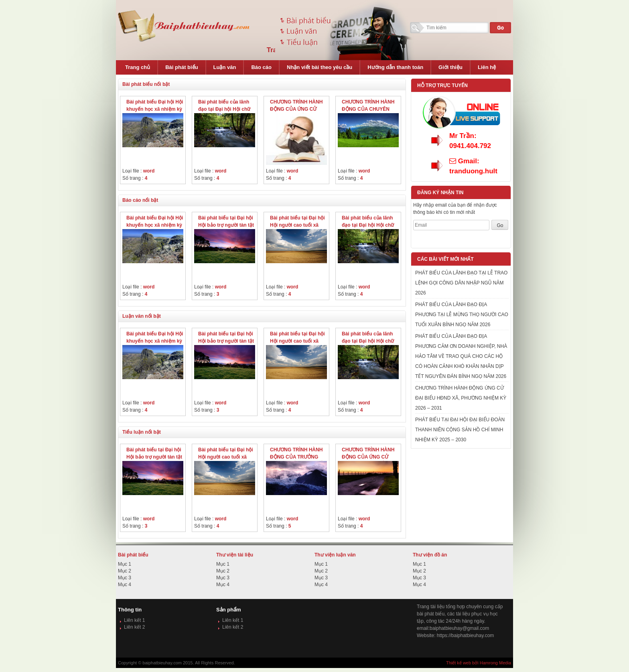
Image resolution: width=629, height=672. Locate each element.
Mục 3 (125, 578)
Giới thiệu (450, 67)
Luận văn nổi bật (142, 316)
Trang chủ (138, 67)
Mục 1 (125, 564)
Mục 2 (125, 571)
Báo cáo (261, 67)
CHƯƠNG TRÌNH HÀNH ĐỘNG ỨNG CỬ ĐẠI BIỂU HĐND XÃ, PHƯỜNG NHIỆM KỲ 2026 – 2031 (461, 398)
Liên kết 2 (134, 627)
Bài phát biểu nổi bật (146, 84)
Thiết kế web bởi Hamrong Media (479, 663)
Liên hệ (487, 67)
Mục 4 (125, 585)
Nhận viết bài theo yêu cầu (320, 67)
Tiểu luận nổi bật (142, 432)
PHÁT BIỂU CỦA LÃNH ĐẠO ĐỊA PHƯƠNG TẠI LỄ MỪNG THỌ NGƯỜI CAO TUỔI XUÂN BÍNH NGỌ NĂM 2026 (462, 315)
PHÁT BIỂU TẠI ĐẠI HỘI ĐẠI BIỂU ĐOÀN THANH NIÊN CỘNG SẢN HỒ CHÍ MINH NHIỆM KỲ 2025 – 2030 (460, 430)
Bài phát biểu (182, 67)
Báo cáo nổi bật (140, 200)
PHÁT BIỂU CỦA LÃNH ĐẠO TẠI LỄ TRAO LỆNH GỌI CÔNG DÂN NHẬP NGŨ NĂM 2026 (461, 283)
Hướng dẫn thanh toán (395, 67)
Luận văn (225, 67)
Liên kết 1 (134, 620)
